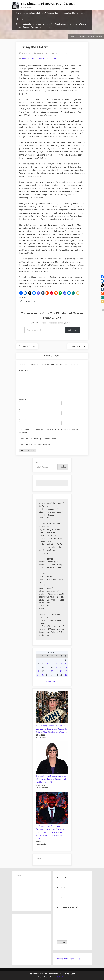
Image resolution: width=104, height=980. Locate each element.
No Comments (61, 53)
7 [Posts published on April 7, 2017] (57, 664)
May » (55, 681)
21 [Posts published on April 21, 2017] (57, 671)
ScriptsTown (61, 977)
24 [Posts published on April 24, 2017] (38, 675)
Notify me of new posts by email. (36, 445)
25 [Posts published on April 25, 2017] (43, 675)
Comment (24, 370)
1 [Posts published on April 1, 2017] (61, 660)
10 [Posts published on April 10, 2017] (38, 667)
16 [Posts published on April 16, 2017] (66, 667)
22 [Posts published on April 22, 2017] (61, 671)
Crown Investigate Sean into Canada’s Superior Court (38, 13)
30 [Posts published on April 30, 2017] (66, 675)
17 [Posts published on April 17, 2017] (38, 671)
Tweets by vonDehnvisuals (68, 959)
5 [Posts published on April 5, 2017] (47, 664)
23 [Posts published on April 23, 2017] (66, 671)
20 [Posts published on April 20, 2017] (52, 671)
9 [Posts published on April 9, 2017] (66, 664)
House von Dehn (43, 53)
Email (22, 410)
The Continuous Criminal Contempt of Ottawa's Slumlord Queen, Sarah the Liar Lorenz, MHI (51, 779)
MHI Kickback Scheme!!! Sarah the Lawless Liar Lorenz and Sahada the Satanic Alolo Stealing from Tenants (52, 729)
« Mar (48, 681)
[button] (21, 293)
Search (39, 463)
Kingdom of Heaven (30, 58)
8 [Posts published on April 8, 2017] (61, 664)
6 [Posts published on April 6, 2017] (52, 664)
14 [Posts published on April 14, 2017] (57, 667)
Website (23, 420)
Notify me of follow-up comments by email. (40, 439)
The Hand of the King (48, 58)
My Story (19, 19)
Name (23, 400)
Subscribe (72, 330)
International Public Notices (74, 13)
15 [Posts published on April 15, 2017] (61, 667)
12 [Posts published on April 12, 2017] (47, 667)
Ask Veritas (63, 467)
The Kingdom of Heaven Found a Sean (48, 4)
